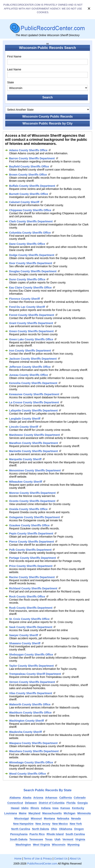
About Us (75, 859)
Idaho (25, 808)
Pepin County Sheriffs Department (31, 533)
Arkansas (51, 798)
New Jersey (43, 824)
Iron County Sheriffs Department (30, 351)
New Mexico (60, 824)
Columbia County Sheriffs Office (30, 233)
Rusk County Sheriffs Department (31, 608)
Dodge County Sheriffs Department (32, 255)
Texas (49, 839)
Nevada (76, 818)
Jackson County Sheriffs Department (33, 359)
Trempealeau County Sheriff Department (35, 674)
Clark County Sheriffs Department (31, 221)
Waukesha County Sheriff (25, 732)
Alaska (27, 798)
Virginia (80, 839)
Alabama (15, 798)
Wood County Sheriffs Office (27, 774)
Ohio (54, 829)
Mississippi (22, 818)
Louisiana (11, 813)
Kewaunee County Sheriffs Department (34, 394)
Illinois (35, 808)
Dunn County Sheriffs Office (27, 279)
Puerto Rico (37, 834)
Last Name (14, 69)
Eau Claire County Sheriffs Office (30, 288)
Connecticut (15, 803)
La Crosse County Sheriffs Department (34, 402)
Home (18, 859)
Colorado (80, 798)
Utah (58, 839)
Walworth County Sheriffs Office (30, 704)
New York (76, 824)
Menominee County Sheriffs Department (35, 470)
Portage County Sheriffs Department (33, 558)
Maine (23, 813)
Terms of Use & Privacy (38, 859)
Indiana (46, 808)
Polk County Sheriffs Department (30, 550)
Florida (71, 803)
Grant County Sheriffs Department (31, 323)
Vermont (68, 839)
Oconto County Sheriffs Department (32, 501)
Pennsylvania (19, 834)
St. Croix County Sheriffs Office (29, 619)
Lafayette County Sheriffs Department (33, 411)
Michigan (70, 813)
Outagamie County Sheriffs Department (34, 517)
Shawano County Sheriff (25, 643)
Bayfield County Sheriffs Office (29, 166)
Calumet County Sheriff (24, 202)
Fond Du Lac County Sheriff (27, 307)
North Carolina (21, 829)
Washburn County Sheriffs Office (30, 713)
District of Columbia (52, 803)
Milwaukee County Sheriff (26, 482)
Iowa (55, 808)
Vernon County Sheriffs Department (32, 682)
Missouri (36, 818)
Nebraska (63, 818)
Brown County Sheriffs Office (28, 175)
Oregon (79, 829)
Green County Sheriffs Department (31, 331)
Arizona (38, 798)
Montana (50, 818)
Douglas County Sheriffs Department (33, 271)
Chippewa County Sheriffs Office (30, 210)
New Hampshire (23, 824)
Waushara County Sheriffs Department (34, 751)
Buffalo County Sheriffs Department (32, 186)
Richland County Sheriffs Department (33, 588)
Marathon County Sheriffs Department (34, 443)
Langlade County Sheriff (25, 419)
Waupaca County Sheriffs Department (33, 743)
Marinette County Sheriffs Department (33, 451)
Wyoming (73, 845)
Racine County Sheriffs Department (32, 577)
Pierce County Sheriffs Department (32, 542)
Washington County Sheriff (27, 721)
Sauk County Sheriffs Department (31, 627)
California (65, 798)
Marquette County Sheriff (25, 459)
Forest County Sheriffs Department (32, 315)
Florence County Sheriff (24, 299)
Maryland (34, 813)
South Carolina (75, 834)
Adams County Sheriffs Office (28, 150)
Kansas (65, 808)
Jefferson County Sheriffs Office (30, 367)
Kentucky (78, 808)
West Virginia (41, 845)
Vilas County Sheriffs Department (31, 693)
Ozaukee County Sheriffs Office (29, 525)
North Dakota (40, 829)
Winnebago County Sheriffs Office (31, 762)
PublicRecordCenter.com (42, 864)
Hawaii (15, 808)
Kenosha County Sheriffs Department (33, 383)
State (11, 82)
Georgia (83, 803)
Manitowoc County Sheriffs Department (34, 435)
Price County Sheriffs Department (31, 566)
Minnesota (84, 813)
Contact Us (61, 859)
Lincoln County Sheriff (24, 427)
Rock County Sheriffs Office (27, 597)
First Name (14, 56)
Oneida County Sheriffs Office (28, 509)
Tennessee (36, 839)
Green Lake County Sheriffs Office (31, 339)
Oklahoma (66, 829)
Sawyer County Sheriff (24, 635)
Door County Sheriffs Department (31, 263)
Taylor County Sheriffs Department (31, 666)
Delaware (31, 803)
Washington (23, 845)
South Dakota (19, 839)
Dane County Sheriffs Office (27, 244)
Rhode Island (55, 834)
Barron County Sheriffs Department (32, 158)
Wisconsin (59, 845)
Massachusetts (52, 813)
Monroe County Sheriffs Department (32, 493)
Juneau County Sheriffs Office (29, 375)
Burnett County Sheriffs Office (29, 194)
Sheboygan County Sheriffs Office (31, 655)
